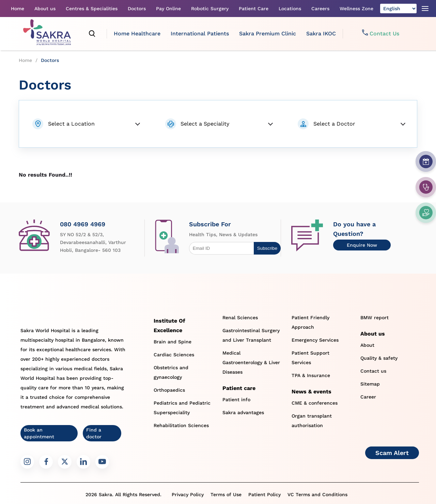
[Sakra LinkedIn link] (83, 462)
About (367, 345)
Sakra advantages (243, 412)
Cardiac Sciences (174, 355)
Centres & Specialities (92, 9)
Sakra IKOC (321, 34)
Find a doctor (94, 433)
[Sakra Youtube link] (102, 462)
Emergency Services (315, 340)
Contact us (373, 371)
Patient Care (254, 9)
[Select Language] (398, 9)
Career (368, 397)
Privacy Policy (188, 494)
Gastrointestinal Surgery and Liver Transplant (251, 335)
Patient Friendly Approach (310, 322)
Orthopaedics (169, 390)
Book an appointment (39, 433)
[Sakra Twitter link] (65, 462)
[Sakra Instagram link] (27, 462)
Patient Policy (264, 494)
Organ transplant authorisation (312, 421)
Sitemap (370, 384)
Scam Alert (392, 453)
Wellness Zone (356, 9)
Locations (290, 9)
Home (18, 9)
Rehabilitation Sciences (181, 425)
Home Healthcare (137, 34)
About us (45, 9)
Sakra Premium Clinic (268, 34)
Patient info (236, 400)
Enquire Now (362, 245)
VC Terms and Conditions (317, 494)
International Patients (200, 34)
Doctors (137, 9)
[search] (92, 34)
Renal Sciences (240, 318)
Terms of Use (226, 494)
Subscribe (267, 248)
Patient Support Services (310, 358)
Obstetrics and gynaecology (171, 372)
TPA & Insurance (311, 375)
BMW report (375, 318)
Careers (320, 9)
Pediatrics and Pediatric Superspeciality (182, 408)
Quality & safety (379, 358)
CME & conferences (315, 403)
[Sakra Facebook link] (46, 462)
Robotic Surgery (210, 9)
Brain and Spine (173, 342)
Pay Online (168, 9)
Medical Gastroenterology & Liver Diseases (251, 362)
